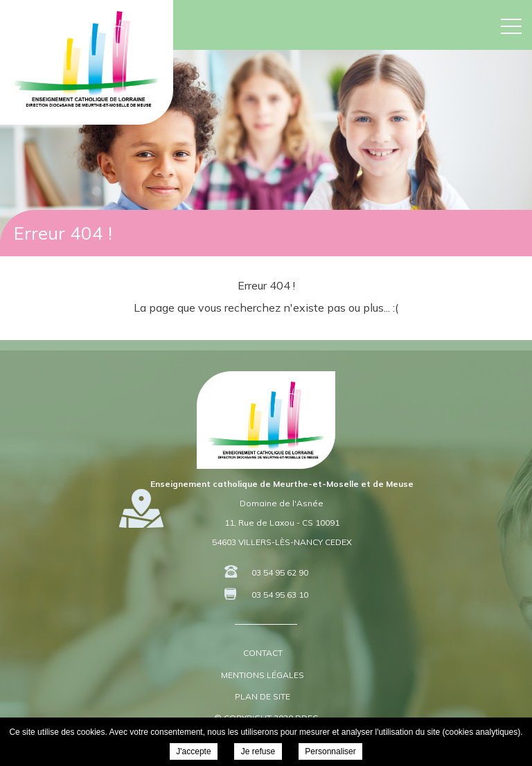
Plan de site (263, 696)
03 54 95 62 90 (280, 572)
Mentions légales (263, 675)
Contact (263, 653)
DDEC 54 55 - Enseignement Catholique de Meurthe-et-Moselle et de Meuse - (86, 59)
